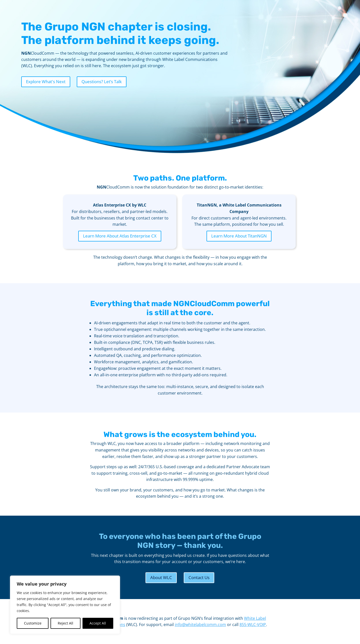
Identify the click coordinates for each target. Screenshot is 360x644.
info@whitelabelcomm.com (200, 625)
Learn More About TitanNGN (239, 236)
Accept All (98, 623)
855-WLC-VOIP (253, 625)
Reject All (65, 623)
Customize (33, 623)
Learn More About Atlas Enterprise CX (120, 236)
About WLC (161, 577)
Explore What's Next (46, 82)
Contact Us (199, 577)
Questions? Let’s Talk (102, 82)
